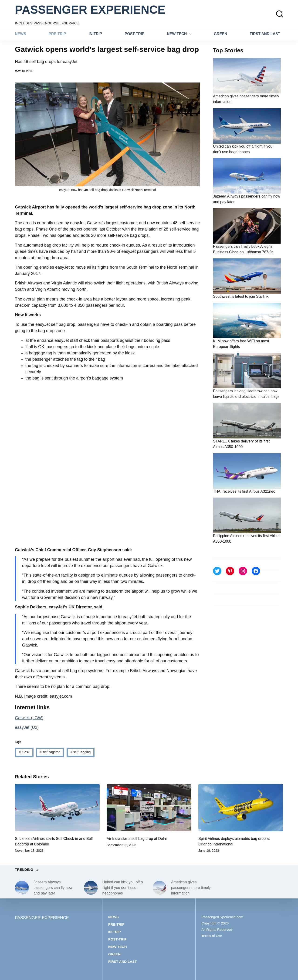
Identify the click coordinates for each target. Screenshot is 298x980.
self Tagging (81, 752)
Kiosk (24, 752)
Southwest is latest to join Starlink (241, 296)
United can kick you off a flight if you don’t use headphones (123, 888)
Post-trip (135, 34)
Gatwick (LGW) (29, 718)
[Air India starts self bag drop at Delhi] (149, 808)
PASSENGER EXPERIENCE (90, 10)
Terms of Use (212, 936)
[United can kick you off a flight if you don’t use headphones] (91, 888)
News (20, 34)
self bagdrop (50, 752)
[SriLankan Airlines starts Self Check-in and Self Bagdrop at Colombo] (57, 808)
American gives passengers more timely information (191, 888)
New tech (180, 34)
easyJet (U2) (27, 727)
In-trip (95, 34)
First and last (265, 34)
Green (221, 34)
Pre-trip (57, 34)
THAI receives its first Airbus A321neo (244, 491)
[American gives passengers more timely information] (159, 888)
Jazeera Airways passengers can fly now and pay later (53, 888)
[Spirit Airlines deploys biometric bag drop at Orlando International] (241, 808)
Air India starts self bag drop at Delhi (137, 839)
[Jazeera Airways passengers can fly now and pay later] (22, 888)
